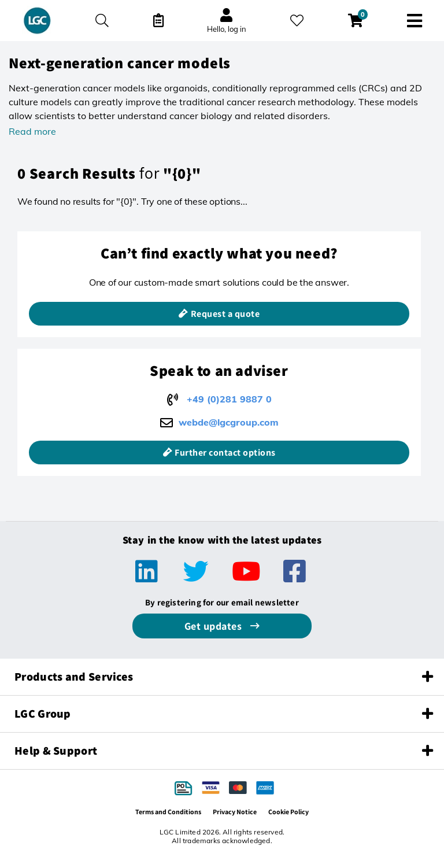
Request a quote (225, 314)
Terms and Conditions (168, 812)
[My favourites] (297, 21)
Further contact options (225, 453)
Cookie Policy (288, 812)
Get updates (214, 626)
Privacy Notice (235, 812)
